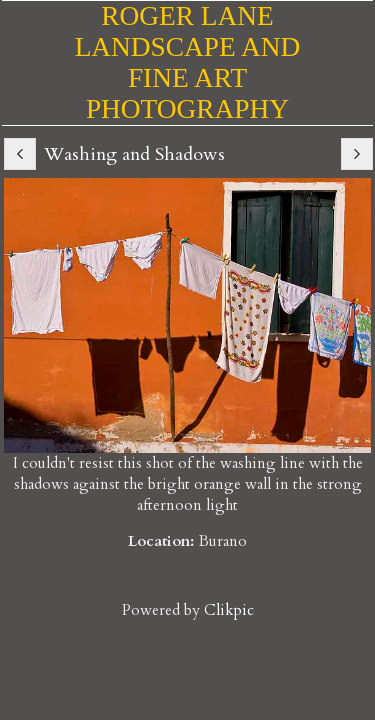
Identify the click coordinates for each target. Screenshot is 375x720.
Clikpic (229, 610)
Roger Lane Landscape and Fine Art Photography (188, 62)
